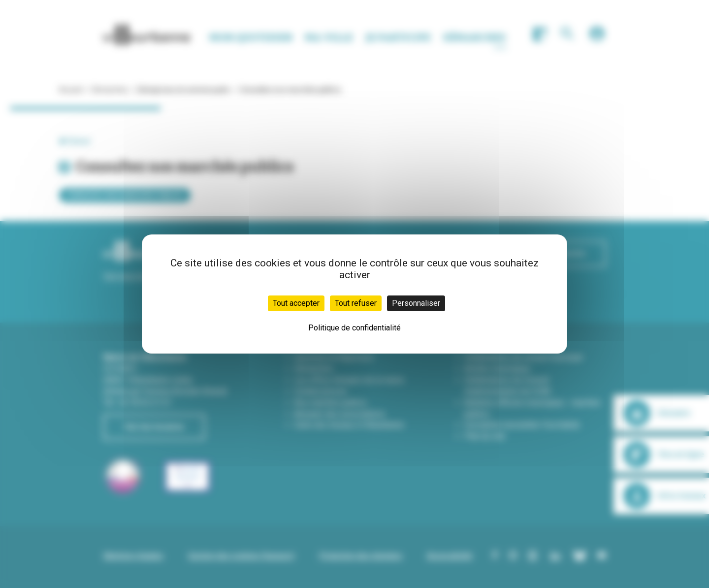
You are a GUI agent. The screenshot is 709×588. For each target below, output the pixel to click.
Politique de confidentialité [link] (354, 328)
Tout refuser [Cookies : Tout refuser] (356, 303)
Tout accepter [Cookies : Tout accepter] (296, 303)
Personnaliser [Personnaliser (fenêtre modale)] (416, 303)
